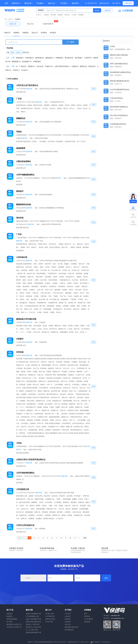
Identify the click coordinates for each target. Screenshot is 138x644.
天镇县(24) (75, 66)
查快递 (97, 10)
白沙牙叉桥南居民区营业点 (120, 89)
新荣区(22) (83, 66)
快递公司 (7, 33)
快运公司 (35, 33)
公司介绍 (68, 614)
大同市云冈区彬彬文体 (25, 525)
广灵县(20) (23, 66)
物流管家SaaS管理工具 (14, 624)
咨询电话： (112, 616)
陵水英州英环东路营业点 (119, 107)
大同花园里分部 (23, 489)
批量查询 (108, 10)
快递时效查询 (47, 24)
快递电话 (26, 33)
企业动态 (68, 616)
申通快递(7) (59, 58)
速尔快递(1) (79, 58)
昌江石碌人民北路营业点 (119, 115)
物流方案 (29, 3)
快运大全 (28, 24)
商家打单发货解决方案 (33, 622)
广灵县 (19, 99)
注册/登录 (128, 3)
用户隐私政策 (69, 630)
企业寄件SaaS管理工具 (14, 627)
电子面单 (53, 15)
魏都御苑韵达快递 (24, 204)
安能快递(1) (20, 58)
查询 (70, 42)
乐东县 (113, 46)
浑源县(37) (31, 66)
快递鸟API (16, 3)
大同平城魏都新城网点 (25, 175)
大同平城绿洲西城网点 (25, 473)
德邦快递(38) (40, 58)
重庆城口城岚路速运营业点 (120, 81)
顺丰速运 (106, 56)
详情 (93, 89)
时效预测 (81, 15)
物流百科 (75, 3)
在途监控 (46, 15)
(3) (17, 66)
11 (75, 538)
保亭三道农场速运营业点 (119, 64)
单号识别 (67, 15)
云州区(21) (16, 70)
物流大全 (52, 3)
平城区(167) (49, 66)
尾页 (85, 538)
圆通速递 (106, 47)
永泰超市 (20, 339)
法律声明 (68, 622)
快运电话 (53, 33)
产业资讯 (64, 3)
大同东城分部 (22, 257)
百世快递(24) (29, 58)
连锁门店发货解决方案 (33, 619)
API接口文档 (50, 614)
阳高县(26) (92, 66)
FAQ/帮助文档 (50, 616)
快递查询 (60, 15)
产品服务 (40, 3)
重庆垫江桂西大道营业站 (119, 55)
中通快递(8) (37, 61)
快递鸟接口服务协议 (71, 627)
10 (70, 538)
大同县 (19, 443)
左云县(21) (25, 70)
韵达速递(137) (27, 61)
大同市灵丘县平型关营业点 (27, 85)
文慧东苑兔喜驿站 (24, 161)
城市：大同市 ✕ (16, 52)
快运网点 (44, 33)
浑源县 (19, 132)
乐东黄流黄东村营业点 (118, 124)
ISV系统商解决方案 (32, 616)
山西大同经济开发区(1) (62, 66)
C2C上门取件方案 (32, 630)
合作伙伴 (68, 624)
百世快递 (20, 352)
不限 (13, 58)
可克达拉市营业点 (117, 98)
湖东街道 (20, 218)
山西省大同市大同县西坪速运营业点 (31, 459)
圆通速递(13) (16, 61)
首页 (6, 3)
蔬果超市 (20, 191)
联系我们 (68, 619)
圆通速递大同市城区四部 (26, 319)
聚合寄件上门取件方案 (33, 627)
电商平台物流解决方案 (33, 614)
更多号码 (29, 89)
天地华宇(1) (88, 58)
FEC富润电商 (89, 619)
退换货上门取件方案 (33, 624)
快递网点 (18, 19)
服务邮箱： (114, 618)
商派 (86, 614)
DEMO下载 (49, 622)
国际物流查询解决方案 (33, 633)
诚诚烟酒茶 (21, 148)
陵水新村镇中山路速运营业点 (121, 72)
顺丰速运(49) (69, 58)
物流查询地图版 (12, 619)
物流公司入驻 (105, 3)
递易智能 (87, 622)
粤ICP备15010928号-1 (60, 642)
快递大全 (11, 19)
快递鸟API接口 (50, 619)
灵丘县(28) (40, 66)
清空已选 (26, 52)
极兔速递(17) (50, 58)
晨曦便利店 (21, 118)
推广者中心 (116, 3)
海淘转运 (87, 616)
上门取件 (74, 15)
